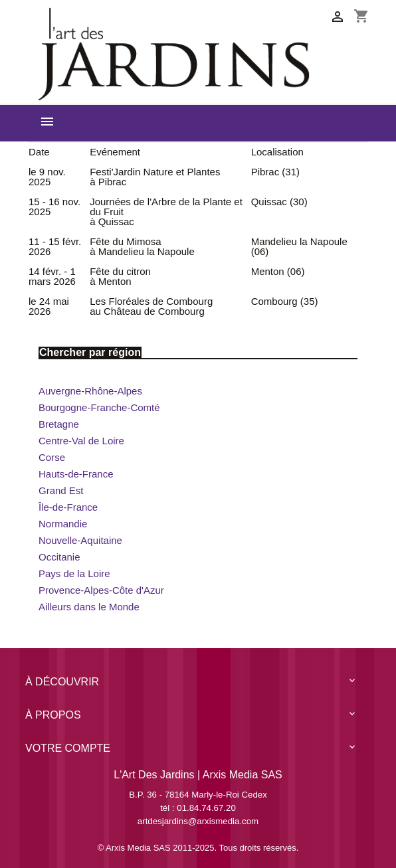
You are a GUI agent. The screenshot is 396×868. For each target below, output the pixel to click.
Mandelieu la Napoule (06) (299, 246)
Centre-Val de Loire (81, 441)
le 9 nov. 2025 (47, 177)
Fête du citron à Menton (120, 276)
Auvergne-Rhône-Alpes (90, 391)
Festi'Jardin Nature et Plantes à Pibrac (155, 177)
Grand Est (61, 490)
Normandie (63, 524)
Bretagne (59, 424)
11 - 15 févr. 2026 (55, 246)
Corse (52, 457)
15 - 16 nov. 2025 (54, 207)
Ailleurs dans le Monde (89, 607)
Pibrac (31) (275, 172)
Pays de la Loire (74, 573)
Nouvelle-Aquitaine (80, 540)
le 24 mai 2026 (49, 306)
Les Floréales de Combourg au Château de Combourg (151, 306)
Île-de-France (68, 507)
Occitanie (59, 557)
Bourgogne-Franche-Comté (99, 407)
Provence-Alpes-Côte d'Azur (101, 590)
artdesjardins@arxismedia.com (198, 821)
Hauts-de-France (76, 474)
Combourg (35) (285, 301)
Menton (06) (278, 271)
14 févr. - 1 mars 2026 (52, 276)
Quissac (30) (279, 202)
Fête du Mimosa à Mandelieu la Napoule (142, 246)
